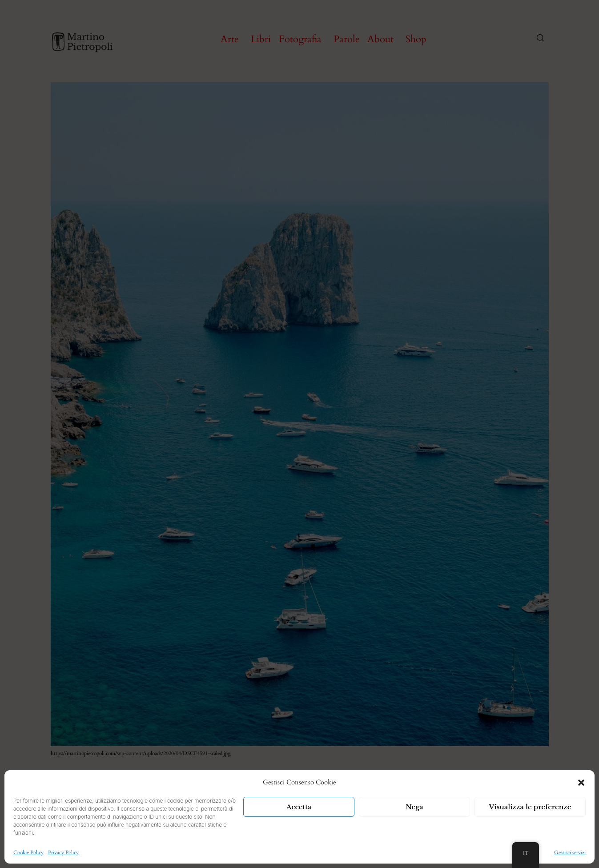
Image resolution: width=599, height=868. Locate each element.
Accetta (299, 807)
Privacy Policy (63, 852)
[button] (581, 783)
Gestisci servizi (570, 852)
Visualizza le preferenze (530, 807)
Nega (414, 807)
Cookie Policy (28, 852)
